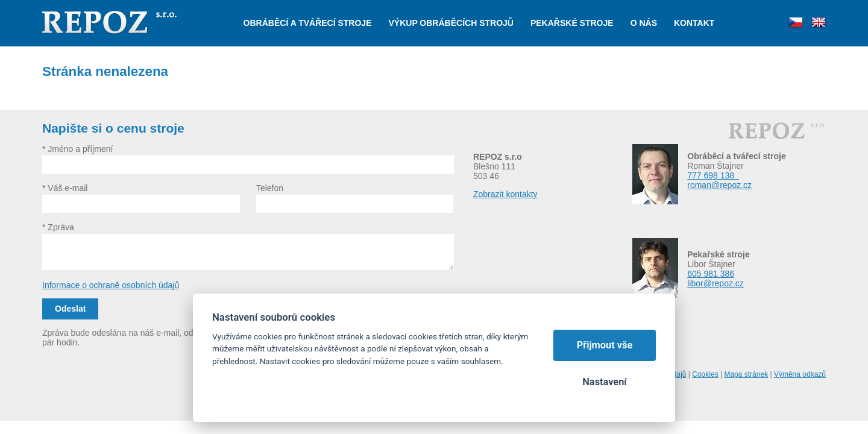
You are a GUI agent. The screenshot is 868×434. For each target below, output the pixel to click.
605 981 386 (711, 274)
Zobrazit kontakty (505, 194)
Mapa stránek (746, 374)
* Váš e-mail (65, 188)
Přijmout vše (605, 345)
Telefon (270, 188)
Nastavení (604, 382)
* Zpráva (58, 227)
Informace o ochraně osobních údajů (111, 285)
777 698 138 (713, 175)
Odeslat (70, 309)
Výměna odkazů (800, 374)
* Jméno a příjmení (78, 149)
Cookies (705, 374)
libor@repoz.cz (715, 283)
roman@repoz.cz (719, 185)
